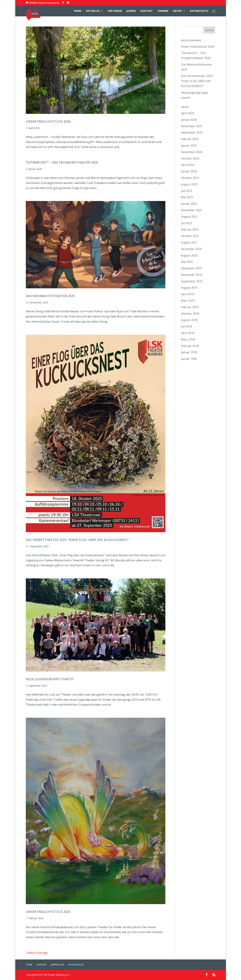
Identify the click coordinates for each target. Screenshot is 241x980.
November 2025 (192, 126)
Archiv (177, 11)
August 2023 (189, 184)
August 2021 (189, 242)
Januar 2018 (189, 352)
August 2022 (189, 217)
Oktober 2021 (190, 236)
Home (78, 11)
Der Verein (115, 11)
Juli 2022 (186, 223)
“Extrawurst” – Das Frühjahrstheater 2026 (62, 162)
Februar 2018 (190, 346)
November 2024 (192, 152)
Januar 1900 (189, 359)
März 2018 (188, 339)
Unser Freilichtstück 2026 (48, 121)
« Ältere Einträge (37, 953)
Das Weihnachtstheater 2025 (50, 296)
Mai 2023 (187, 197)
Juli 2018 (186, 326)
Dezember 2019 (191, 268)
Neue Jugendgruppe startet (50, 679)
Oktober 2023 (190, 178)
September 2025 (192, 132)
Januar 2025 (189, 145)
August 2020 (189, 255)
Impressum (57, 965)
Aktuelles (93, 11)
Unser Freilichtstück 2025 (48, 912)
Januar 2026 (189, 120)
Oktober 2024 (190, 158)
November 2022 (192, 210)
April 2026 (188, 113)
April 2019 (188, 294)
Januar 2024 (189, 171)
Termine (163, 11)
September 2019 (192, 281)
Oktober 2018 (190, 314)
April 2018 (188, 333)
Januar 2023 (189, 204)
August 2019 (189, 288)
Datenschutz (199, 11)
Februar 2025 (190, 139)
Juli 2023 (186, 191)
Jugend (131, 11)
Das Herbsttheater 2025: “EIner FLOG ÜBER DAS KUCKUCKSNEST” (77, 540)
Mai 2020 (187, 262)
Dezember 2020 (191, 249)
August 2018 (189, 320)
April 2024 (188, 165)
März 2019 (188, 301)
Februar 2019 (190, 307)
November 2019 (192, 275)
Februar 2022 (190, 229)
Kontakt (147, 11)
